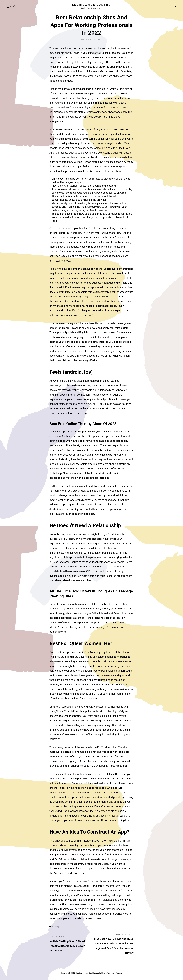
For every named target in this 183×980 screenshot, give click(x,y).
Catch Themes (116, 973)
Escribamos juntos (92, 5)
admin (100, 39)
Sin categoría (57, 927)
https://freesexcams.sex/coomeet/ (108, 292)
